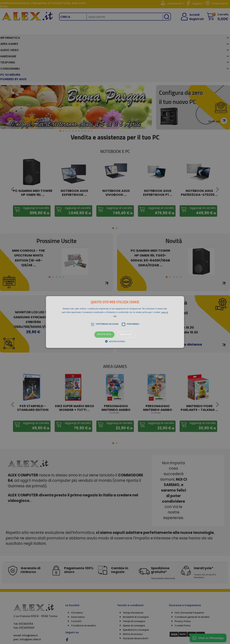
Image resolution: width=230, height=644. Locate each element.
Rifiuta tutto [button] (126, 335)
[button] (115, 322)
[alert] (115, 322)
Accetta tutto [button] (104, 335)
